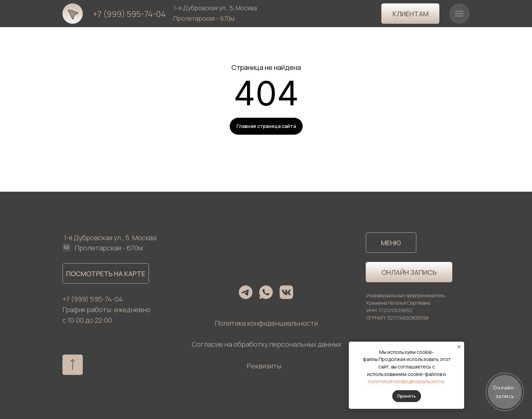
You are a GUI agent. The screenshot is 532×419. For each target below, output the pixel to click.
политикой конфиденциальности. (406, 381)
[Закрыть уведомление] (459, 347)
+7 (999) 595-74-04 (129, 14)
